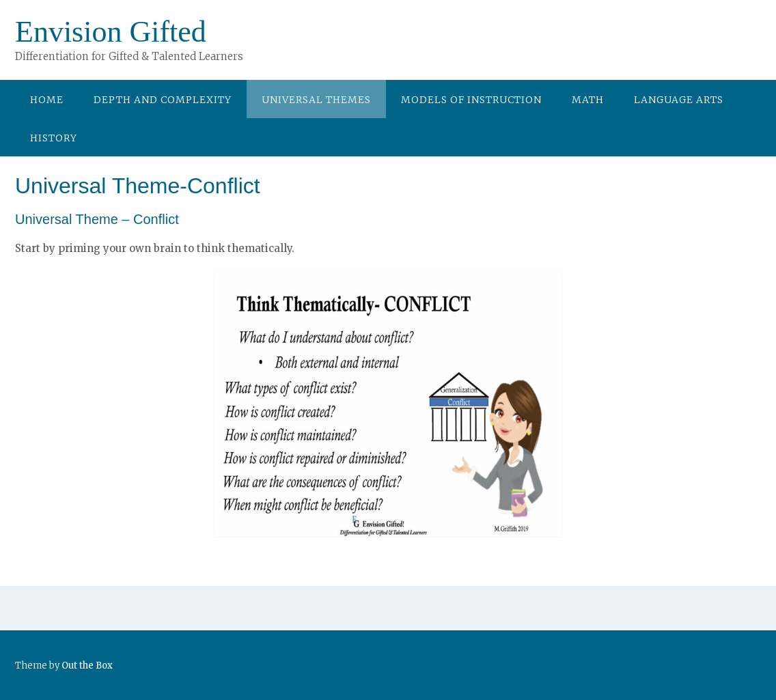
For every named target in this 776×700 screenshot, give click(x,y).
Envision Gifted (111, 32)
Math (588, 100)
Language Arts (679, 100)
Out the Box (87, 666)
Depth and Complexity (163, 100)
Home (47, 100)
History (54, 138)
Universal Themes (316, 100)
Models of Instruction (471, 100)
